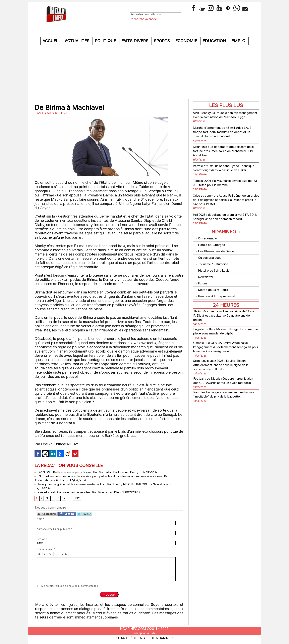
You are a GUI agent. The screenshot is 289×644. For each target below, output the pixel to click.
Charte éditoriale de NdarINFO (144, 637)
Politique (106, 41)
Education (215, 41)
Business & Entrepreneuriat (218, 297)
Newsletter (204, 282)
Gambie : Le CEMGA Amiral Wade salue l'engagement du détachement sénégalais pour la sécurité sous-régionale (223, 354)
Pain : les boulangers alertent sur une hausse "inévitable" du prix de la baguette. (224, 409)
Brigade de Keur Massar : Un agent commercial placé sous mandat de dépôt (222, 334)
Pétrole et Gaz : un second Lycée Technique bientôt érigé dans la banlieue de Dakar (220, 174)
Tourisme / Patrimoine (213, 271)
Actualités (78, 41)
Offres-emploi (207, 250)
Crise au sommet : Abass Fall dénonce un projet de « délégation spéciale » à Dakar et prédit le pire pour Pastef (225, 208)
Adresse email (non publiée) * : (55, 530)
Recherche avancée (143, 19)
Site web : (43, 540)
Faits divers (135, 41)
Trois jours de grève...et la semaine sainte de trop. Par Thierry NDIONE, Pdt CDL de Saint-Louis (109, 484)
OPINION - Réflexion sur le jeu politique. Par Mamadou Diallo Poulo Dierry (93, 472)
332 (78, 499)
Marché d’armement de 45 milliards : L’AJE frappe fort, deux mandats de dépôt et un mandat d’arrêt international (226, 136)
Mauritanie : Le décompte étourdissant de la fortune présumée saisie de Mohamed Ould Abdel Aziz (225, 155)
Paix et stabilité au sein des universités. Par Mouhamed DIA (81, 492)
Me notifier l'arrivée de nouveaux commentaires (70, 587)
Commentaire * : (46, 550)
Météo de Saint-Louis (213, 292)
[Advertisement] (144, 72)
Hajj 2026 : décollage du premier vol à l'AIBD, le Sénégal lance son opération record (224, 227)
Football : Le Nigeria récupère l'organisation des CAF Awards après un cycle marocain (224, 392)
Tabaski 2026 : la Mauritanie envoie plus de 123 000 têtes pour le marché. (224, 191)
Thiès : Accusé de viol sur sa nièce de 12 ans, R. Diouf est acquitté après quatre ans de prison (224, 316)
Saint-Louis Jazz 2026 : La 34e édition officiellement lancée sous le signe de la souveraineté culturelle (226, 374)
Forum (201, 287)
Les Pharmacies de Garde (217, 261)
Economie (187, 41)
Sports (162, 41)
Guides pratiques (209, 266)
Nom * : (41, 520)
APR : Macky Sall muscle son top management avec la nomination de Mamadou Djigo (222, 117)
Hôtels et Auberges (211, 256)
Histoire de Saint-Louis (214, 277)
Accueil (52, 41)
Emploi (239, 41)
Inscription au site (144, 633)
